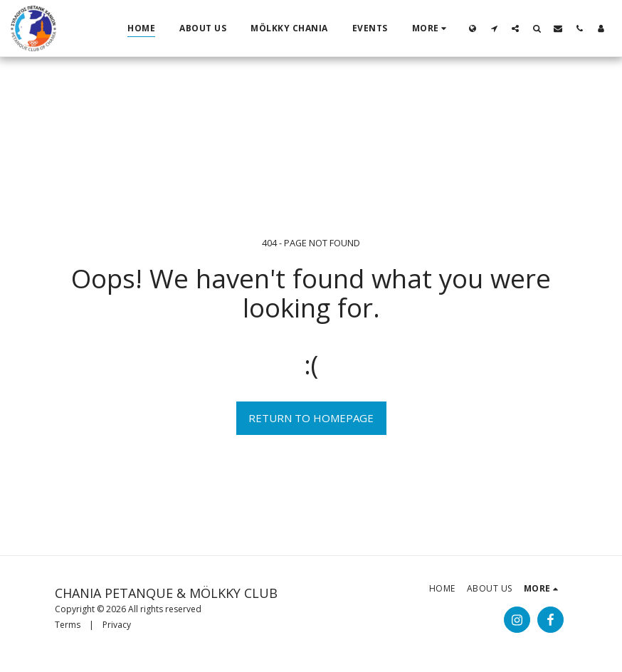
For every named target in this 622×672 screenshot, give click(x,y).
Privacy (117, 625)
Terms (68, 625)
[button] (494, 28)
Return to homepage (311, 418)
